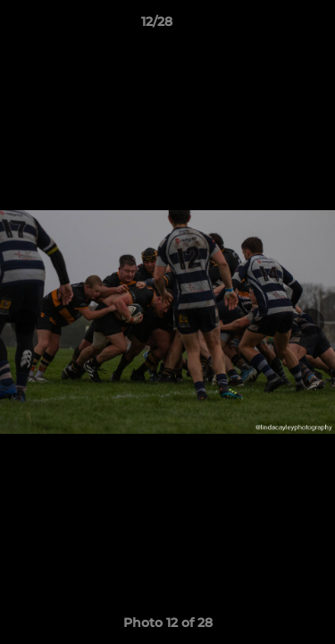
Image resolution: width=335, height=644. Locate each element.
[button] (271, 26)
